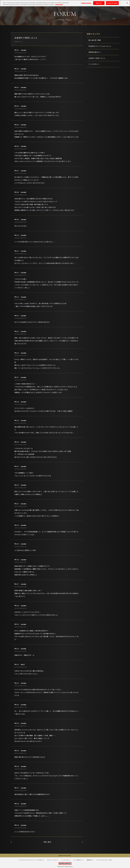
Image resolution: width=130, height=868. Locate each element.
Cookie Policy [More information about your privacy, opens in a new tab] (59, 4)
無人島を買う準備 (95, 40)
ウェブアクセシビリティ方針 (104, 860)
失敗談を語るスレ (83, 842)
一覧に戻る (47, 842)
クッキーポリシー (66, 860)
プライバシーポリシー (53, 860)
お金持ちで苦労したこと (97, 58)
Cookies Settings (86, 2)
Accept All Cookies (112, 2)
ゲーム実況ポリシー (79, 860)
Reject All (99, 2)
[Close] (127, 2)
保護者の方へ (90, 860)
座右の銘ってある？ (11, 842)
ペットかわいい (94, 64)
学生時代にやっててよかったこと (100, 46)
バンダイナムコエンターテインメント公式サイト (31, 860)
